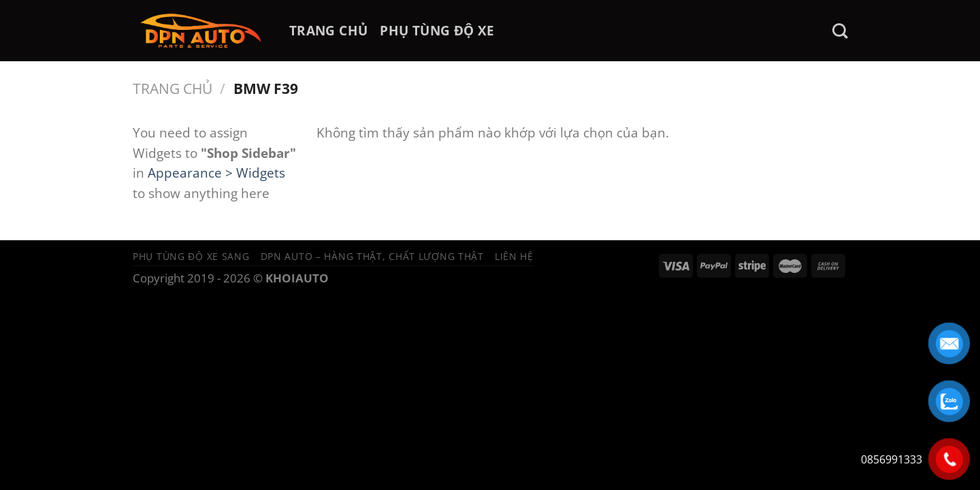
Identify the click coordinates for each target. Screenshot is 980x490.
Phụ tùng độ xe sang (191, 256)
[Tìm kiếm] (840, 31)
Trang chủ (173, 88)
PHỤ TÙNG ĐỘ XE (437, 30)
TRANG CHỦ (328, 30)
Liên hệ (514, 256)
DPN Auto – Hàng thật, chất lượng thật (372, 256)
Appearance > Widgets (216, 173)
